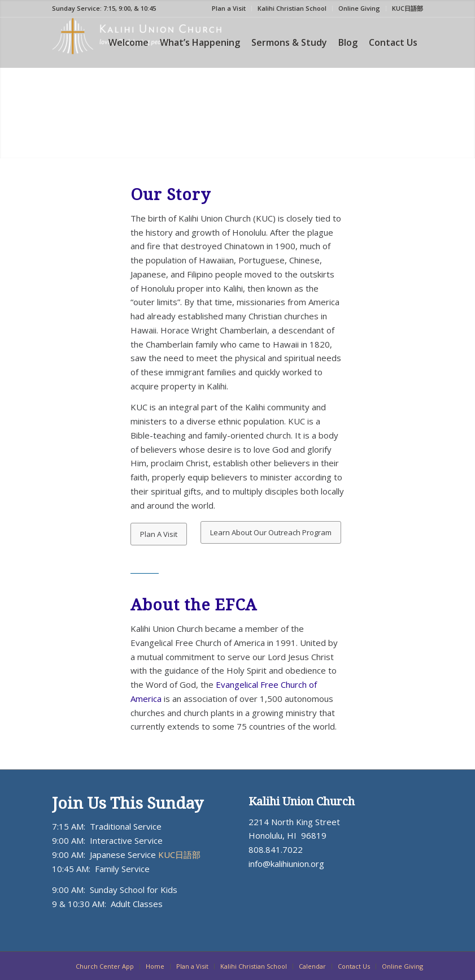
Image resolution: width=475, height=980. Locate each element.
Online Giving (359, 8)
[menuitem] (229, 8)
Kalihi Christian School (292, 8)
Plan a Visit (229, 8)
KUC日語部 (408, 8)
